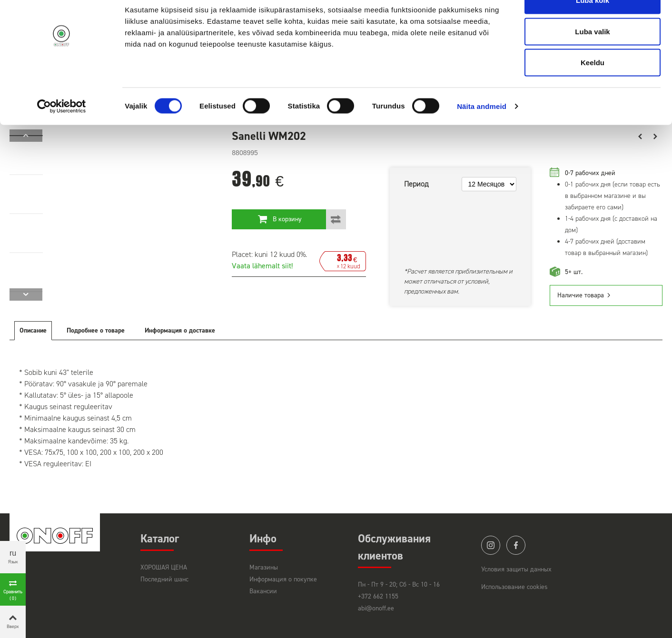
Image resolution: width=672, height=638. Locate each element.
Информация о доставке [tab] (180, 330)
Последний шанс (164, 579)
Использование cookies (514, 587)
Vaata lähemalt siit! (262, 266)
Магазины (264, 567)
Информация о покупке (283, 579)
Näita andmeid (482, 131)
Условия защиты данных (516, 569)
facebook (516, 545)
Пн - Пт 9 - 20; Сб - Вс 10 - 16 (399, 584)
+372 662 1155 (378, 596)
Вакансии (263, 591)
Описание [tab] (33, 330)
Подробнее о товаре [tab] (96, 330)
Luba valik (592, 56)
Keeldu (593, 87)
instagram (491, 545)
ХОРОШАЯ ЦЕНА (164, 567)
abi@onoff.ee (376, 608)
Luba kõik (593, 25)
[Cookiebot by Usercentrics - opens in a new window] (62, 131)
